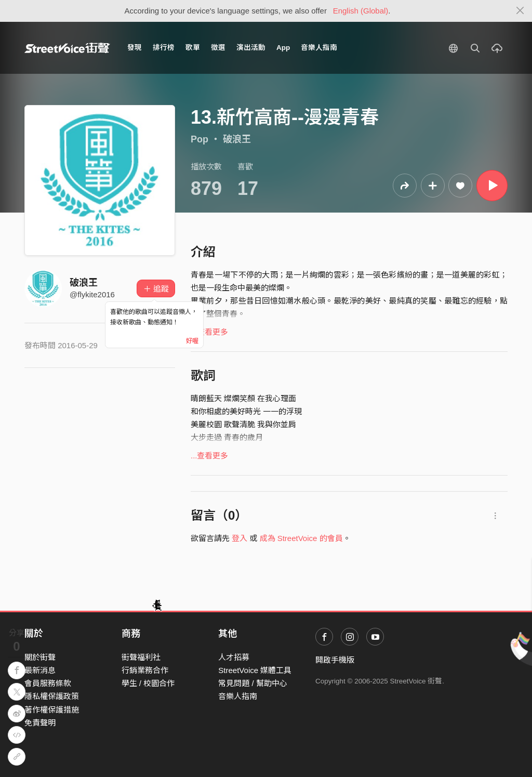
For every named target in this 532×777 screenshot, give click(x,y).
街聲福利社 (141, 657)
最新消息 (40, 670)
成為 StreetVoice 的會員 (301, 538)
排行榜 (164, 48)
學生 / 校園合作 (148, 683)
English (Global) (361, 11)
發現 (135, 48)
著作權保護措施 (52, 710)
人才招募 (234, 657)
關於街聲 (40, 657)
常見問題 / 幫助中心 (253, 683)
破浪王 (237, 139)
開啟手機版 (335, 660)
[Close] (520, 11)
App (283, 48)
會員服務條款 (48, 683)
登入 (240, 538)
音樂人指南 (319, 48)
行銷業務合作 (145, 670)
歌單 (193, 48)
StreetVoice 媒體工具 (255, 670)
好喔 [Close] (192, 341)
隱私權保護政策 (52, 696)
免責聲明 (40, 723)
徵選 (218, 48)
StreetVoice (67, 48)
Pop (199, 139)
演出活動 (251, 48)
